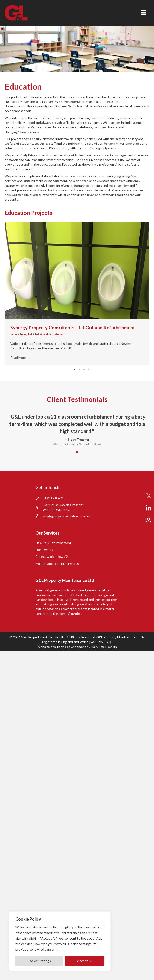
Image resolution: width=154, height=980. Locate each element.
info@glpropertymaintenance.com (67, 516)
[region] (60, 941)
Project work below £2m (53, 556)
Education (18, 334)
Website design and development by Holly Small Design (77, 647)
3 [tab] (84, 369)
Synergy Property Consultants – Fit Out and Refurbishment (73, 328)
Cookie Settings (39, 961)
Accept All (85, 961)
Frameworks (44, 550)
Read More (20, 358)
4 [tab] (89, 369)
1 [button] (77, 452)
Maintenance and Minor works (57, 564)
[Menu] (144, 13)
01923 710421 (53, 498)
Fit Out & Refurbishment (47, 334)
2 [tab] (79, 369)
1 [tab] (75, 369)
